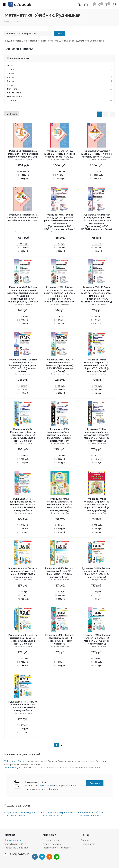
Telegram (42, 857)
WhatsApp (57, 857)
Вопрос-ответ (88, 844)
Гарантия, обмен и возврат (57, 848)
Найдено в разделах (18, 58)
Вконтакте (35, 857)
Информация (49, 835)
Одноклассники (49, 857)
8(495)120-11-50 (45, 786)
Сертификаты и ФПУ (15, 844)
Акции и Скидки (13, 768)
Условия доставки (52, 844)
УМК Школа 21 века (15, 761)
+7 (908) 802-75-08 (19, 854)
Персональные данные (16, 848)
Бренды (85, 840)
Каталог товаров (13, 840)
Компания (10, 835)
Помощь (85, 835)
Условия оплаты (51, 840)
